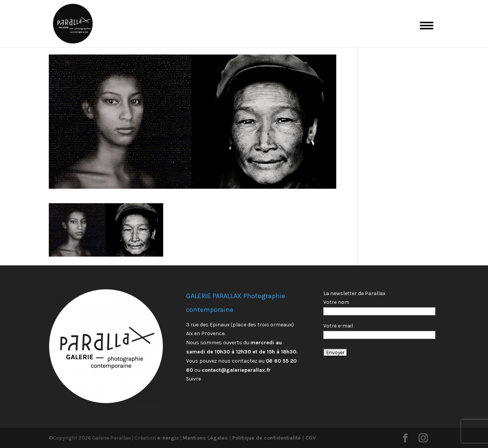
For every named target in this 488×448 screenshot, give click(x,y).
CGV (310, 438)
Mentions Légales (206, 438)
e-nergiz (168, 438)
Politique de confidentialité (266, 438)
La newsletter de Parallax (354, 293)
